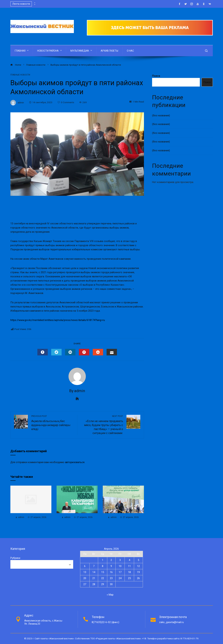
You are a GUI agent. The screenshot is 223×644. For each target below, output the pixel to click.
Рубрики (15, 558)
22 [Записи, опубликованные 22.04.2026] (103, 578)
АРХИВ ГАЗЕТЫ (109, 51)
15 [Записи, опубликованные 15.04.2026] (103, 572)
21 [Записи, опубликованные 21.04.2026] (94, 578)
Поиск (156, 76)
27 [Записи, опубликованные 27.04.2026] (85, 584)
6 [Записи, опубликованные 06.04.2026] (85, 566)
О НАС (130, 51)
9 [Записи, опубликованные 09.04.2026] (111, 566)
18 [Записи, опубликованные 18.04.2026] (129, 572)
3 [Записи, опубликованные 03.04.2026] (120, 560)
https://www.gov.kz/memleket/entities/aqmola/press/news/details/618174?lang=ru (58, 320)
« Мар (110, 595)
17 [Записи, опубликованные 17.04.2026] (120, 572)
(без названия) (161, 115)
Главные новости (20, 75)
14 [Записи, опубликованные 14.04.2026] (94, 572)
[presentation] (34, 3)
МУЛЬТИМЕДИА (82, 50)
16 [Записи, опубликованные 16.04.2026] (111, 572)
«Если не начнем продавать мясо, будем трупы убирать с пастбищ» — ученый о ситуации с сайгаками (102, 425)
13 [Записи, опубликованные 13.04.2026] (85, 572)
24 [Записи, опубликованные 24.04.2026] (120, 578)
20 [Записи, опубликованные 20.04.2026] (85, 578)
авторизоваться (75, 462)
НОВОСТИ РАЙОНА (50, 50)
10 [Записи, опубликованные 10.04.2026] (120, 566)
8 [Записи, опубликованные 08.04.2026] (103, 566)
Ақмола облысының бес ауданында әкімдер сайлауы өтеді (53, 423)
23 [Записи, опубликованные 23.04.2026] (111, 578)
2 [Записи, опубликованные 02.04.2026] (111, 560)
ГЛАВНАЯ (22, 50)
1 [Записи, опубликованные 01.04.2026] (103, 560)
